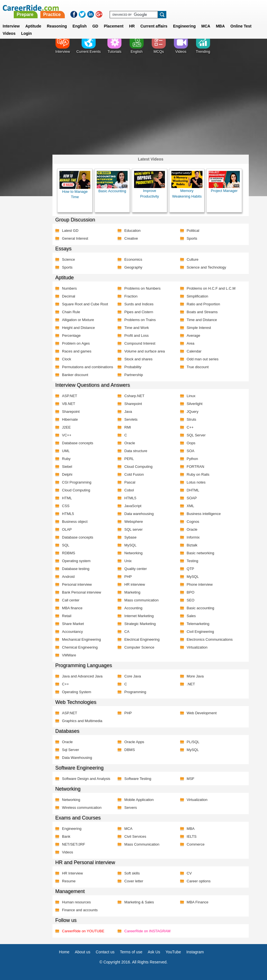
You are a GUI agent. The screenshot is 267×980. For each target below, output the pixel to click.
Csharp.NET (134, 396)
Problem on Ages (76, 343)
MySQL (130, 545)
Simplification (197, 296)
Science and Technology (206, 267)
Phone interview (200, 584)
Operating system (76, 561)
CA (127, 632)
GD (95, 19)
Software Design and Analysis (86, 779)
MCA (206, 19)
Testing (192, 561)
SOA (190, 451)
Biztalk (192, 545)
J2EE (66, 427)
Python (192, 459)
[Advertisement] (133, 108)
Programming (135, 692)
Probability (133, 367)
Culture (192, 259)
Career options (198, 881)
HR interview (135, 584)
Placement (114, 19)
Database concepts (78, 443)
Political (193, 231)
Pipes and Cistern (139, 312)
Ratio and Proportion (203, 304)
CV (189, 873)
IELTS (191, 836)
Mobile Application (139, 800)
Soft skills (132, 873)
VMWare (69, 655)
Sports (192, 238)
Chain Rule (71, 312)
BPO (190, 592)
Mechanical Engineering (81, 639)
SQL (66, 545)
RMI (128, 427)
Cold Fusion (134, 474)
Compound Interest (140, 343)
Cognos (193, 522)
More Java (195, 676)
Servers (131, 808)
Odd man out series (202, 359)
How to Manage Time (75, 185)
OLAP (67, 529)
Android (68, 577)
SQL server (133, 529)
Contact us (105, 952)
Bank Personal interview (81, 592)
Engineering (184, 19)
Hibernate (70, 419)
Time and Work (136, 328)
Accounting (133, 608)
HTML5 (130, 498)
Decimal (69, 296)
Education (132, 231)
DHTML (193, 490)
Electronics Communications (210, 639)
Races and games (77, 351)
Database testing (76, 569)
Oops (191, 443)
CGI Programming (77, 482)
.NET (191, 684)
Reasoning (57, 19)
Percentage (71, 336)
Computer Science (139, 647)
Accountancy (72, 632)
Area (190, 343)
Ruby (66, 459)
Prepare (123, 8)
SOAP (192, 498)
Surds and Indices (139, 304)
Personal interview (77, 584)
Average (193, 336)
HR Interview (72, 873)
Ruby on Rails (198, 474)
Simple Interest (199, 328)
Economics (133, 259)
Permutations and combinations (88, 367)
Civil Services (135, 836)
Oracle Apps (134, 742)
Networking (133, 553)
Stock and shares (138, 359)
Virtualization (197, 647)
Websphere (133, 522)
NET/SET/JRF (73, 844)
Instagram (195, 952)
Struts (191, 419)
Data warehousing (139, 514)
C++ (190, 427)
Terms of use (131, 952)
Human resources (76, 902)
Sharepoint (133, 404)
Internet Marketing (139, 616)
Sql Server (71, 750)
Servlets (131, 419)
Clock (67, 359)
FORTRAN (195, 467)
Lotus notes (196, 482)
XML (190, 506)
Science (68, 259)
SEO (190, 600)
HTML (67, 498)
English (80, 19)
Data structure (136, 451)
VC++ (67, 435)
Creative (131, 238)
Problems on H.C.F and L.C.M (211, 288)
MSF (190, 779)
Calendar (194, 351)
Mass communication (141, 600)
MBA (220, 19)
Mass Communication (142, 844)
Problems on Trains (140, 320)
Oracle (130, 443)
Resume (69, 881)
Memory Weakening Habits (187, 185)
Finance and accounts (80, 910)
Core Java (133, 676)
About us (83, 952)
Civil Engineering (200, 632)
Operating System (77, 692)
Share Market (73, 624)
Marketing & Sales (139, 902)
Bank (66, 836)
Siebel (67, 467)
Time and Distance (202, 320)
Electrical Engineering (142, 639)
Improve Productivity (149, 185)
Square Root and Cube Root (85, 304)
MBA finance (72, 608)
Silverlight (194, 404)
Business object (75, 522)
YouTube (173, 952)
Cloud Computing (138, 467)
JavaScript (133, 506)
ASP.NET (70, 396)
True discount (197, 367)
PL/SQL (193, 742)
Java (128, 412)
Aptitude (33, 19)
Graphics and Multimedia (82, 721)
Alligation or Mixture (78, 320)
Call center (71, 600)
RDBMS (69, 553)
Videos (68, 852)
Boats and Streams (202, 312)
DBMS (130, 750)
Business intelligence (203, 514)
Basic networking (200, 553)
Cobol (129, 490)
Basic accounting (200, 608)
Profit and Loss (136, 336)
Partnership (133, 375)
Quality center (135, 569)
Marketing (132, 592)
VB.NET (69, 404)
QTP (190, 569)
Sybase (130, 537)
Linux (191, 396)
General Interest (75, 238)
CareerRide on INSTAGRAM (147, 931)
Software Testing (138, 779)
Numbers (69, 288)
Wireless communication (82, 808)
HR (132, 19)
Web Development (202, 713)
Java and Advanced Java (82, 676)
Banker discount (75, 375)
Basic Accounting (112, 182)
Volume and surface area (145, 351)
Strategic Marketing (140, 624)
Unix (128, 561)
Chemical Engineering (80, 647)
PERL (129, 459)
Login (26, 27)
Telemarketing (198, 624)
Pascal (130, 482)
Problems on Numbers (142, 288)
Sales (191, 616)
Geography (133, 267)
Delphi (67, 474)
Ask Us (154, 952)
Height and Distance (78, 328)
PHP (128, 577)
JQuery (192, 412)
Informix (193, 537)
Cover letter (134, 881)
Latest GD (70, 231)
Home (64, 952)
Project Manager (224, 182)
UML (66, 451)
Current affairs (154, 19)
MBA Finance (197, 902)
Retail (67, 616)
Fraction (131, 296)
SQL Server (196, 435)
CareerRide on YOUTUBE (83, 931)
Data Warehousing (77, 758)
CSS (66, 506)
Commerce (195, 844)
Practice (150, 8)
